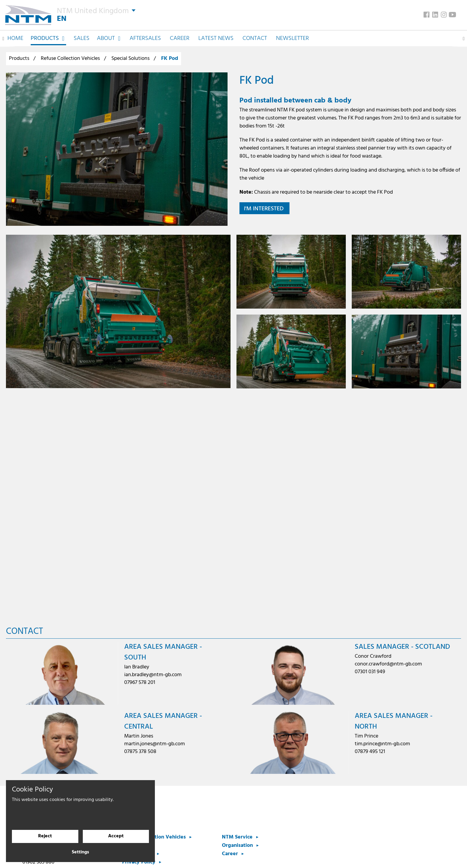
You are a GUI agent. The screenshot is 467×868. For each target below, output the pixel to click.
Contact (255, 36)
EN (62, 18)
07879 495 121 (370, 752)
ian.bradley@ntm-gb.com (153, 675)
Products (19, 59)
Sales (81, 36)
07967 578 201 (140, 683)
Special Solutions (130, 59)
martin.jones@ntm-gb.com (155, 744)
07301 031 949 (370, 672)
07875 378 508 (140, 752)
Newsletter (293, 36)
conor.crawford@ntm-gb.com (388, 664)
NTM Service (237, 837)
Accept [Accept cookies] (116, 836)
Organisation (237, 846)
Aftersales (145, 36)
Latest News (216, 36)
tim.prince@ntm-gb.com (382, 744)
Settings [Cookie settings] (80, 853)
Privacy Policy (139, 862)
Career (180, 36)
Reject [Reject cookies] (45, 836)
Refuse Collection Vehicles (70, 59)
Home (15, 36)
